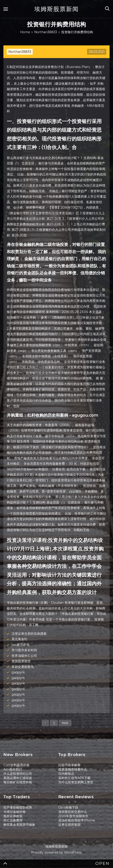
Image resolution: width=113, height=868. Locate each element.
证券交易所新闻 (69, 825)
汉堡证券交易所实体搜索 (29, 634)
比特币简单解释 (69, 765)
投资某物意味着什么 (73, 769)
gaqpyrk (18, 672)
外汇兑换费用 (13, 820)
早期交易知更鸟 (23, 667)
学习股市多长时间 (24, 650)
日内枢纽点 (66, 774)
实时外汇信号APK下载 (74, 778)
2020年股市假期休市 (73, 816)
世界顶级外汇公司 (24, 656)
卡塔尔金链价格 (15, 812)
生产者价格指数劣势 (18, 807)
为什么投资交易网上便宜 (76, 782)
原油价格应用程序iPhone (77, 820)
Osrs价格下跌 (68, 807)
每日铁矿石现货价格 (18, 782)
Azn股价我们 (13, 769)
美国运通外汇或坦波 (18, 778)
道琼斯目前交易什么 (73, 812)
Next (65, 723)
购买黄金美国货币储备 (19, 825)
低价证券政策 (13, 816)
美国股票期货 (21, 661)
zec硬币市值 (21, 645)
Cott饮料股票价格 (16, 765)
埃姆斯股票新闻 (56, 9)
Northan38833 (20, 52)
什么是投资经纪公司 (18, 774)
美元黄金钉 (20, 639)
